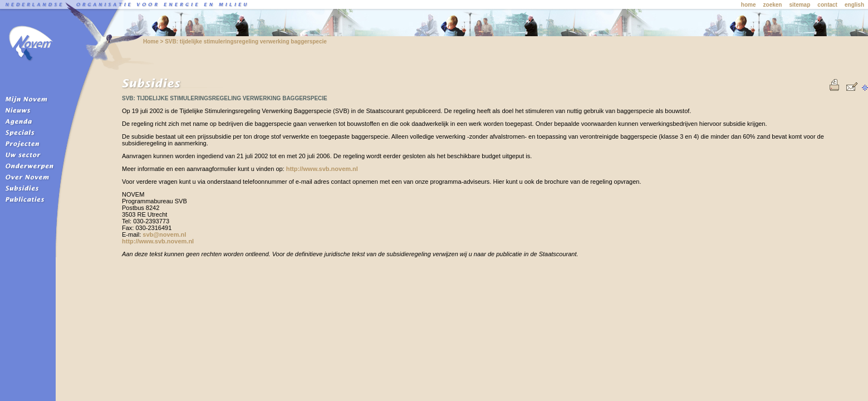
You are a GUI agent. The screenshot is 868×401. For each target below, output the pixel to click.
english (854, 5)
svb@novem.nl (164, 234)
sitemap (800, 5)
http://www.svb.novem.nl (322, 169)
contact (827, 5)
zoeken (773, 5)
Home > (154, 41)
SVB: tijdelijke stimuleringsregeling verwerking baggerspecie (246, 41)
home (749, 5)
